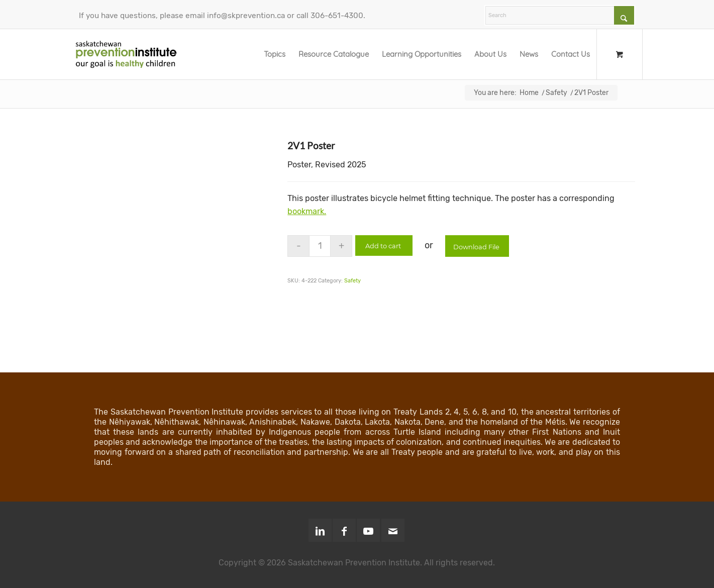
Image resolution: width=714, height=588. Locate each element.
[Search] (560, 15)
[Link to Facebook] (344, 530)
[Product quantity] (320, 246)
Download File (479, 247)
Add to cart (384, 246)
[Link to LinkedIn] (320, 530)
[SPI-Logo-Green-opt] (126, 54)
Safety (352, 281)
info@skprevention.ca (246, 16)
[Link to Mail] (393, 530)
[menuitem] (275, 54)
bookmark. (307, 211)
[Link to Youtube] (368, 530)
